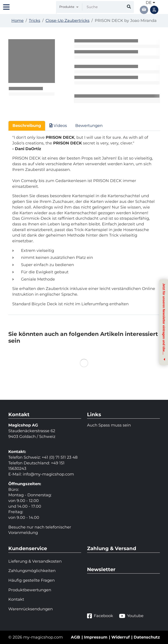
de (150, 3)
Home (17, 21)
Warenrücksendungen (31, 609)
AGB (75, 637)
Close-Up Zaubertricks (67, 21)
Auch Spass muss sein (109, 425)
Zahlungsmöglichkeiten (32, 571)
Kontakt (16, 599)
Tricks (35, 21)
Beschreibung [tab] (27, 126)
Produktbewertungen (30, 590)
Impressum (96, 637)
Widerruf (121, 637)
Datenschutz (147, 637)
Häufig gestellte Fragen (31, 580)
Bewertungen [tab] (89, 126)
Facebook (100, 616)
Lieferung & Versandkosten (35, 561)
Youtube (131, 616)
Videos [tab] (58, 126)
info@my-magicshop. (44, 474)
